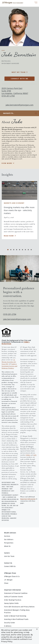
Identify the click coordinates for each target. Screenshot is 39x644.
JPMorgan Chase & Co (12, 576)
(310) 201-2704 (10, 314)
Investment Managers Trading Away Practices (17, 611)
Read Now (9, 236)
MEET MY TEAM (19, 72)
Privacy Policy (7, 641)
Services (7, 536)
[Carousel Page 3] (14, 250)
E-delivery (8, 626)
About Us (7, 546)
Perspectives (9, 543)
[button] (37, 629)
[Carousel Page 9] (31, 250)
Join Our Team (9, 556)
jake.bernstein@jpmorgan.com (20, 105)
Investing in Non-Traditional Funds (16, 619)
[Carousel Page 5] (20, 250)
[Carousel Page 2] (11, 250)
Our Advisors (9, 540)
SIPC (35, 455)
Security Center (10, 623)
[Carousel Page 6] (22, 250)
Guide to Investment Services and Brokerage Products (9, 366)
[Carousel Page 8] (28, 250)
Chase (6, 583)
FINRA (28, 455)
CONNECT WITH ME (20, 79)
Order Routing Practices (13, 600)
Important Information (28, 499)
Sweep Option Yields (11, 603)
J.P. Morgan (8, 580)
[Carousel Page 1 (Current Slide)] (8, 250)
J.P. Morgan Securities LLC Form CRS (9, 362)
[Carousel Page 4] (17, 250)
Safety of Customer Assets (14, 597)
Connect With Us (10, 566)
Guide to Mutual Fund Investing (15, 616)
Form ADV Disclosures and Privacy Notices (19, 607)
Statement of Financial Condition (16, 593)
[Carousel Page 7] (25, 250)
